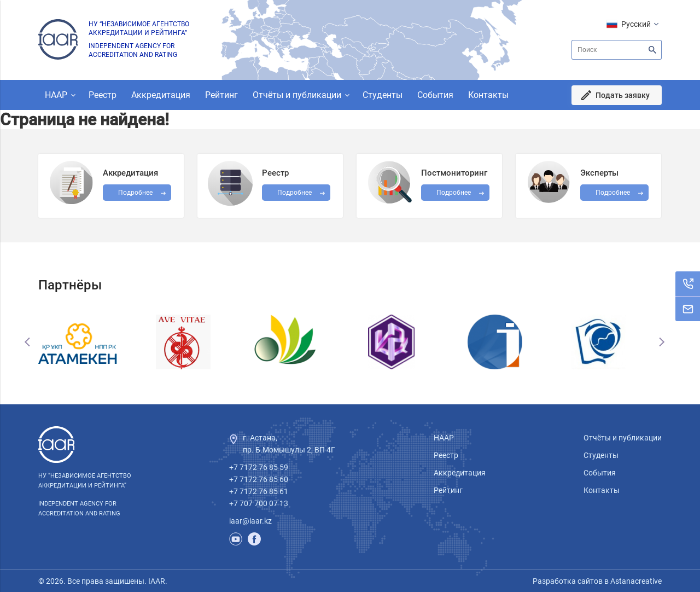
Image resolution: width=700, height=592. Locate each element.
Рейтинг (221, 95)
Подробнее (454, 193)
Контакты (488, 95)
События (435, 95)
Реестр (103, 95)
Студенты (383, 95)
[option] (90, 342)
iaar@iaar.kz (250, 521)
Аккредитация (161, 95)
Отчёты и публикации (297, 95)
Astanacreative (635, 581)
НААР (56, 95)
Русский (636, 24)
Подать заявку (623, 95)
